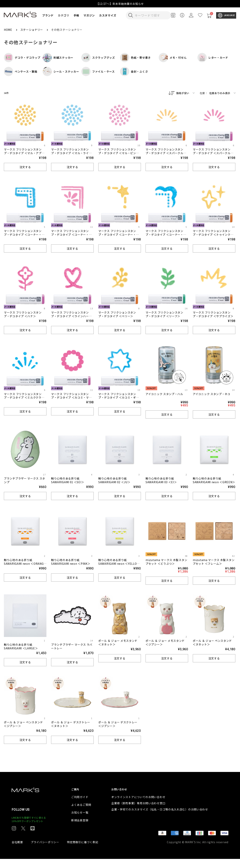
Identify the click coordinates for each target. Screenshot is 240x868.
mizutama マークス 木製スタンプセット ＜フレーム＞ (214, 562)
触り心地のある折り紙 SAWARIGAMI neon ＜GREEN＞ (214, 481)
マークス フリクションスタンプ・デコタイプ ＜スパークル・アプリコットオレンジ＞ (166, 153)
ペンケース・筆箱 (21, 71)
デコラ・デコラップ (22, 58)
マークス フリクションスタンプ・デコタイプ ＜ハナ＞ (23, 315)
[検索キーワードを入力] (151, 15)
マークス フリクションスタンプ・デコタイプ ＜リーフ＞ (164, 315)
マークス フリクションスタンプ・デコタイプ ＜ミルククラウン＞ (24, 398)
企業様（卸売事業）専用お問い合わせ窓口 (138, 812)
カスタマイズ (108, 15)
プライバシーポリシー (45, 851)
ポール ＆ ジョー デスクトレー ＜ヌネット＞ (71, 724)
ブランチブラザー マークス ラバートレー (72, 647)
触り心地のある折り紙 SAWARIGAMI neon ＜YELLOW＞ (119, 564)
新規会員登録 (80, 829)
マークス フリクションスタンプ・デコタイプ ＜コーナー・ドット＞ (24, 235)
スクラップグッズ (98, 58)
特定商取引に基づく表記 (83, 851)
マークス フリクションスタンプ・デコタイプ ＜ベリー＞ (117, 315)
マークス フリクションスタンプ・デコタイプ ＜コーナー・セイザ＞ (119, 235)
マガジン (89, 15)
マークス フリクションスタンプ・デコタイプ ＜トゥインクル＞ (213, 235)
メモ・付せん (173, 58)
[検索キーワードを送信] (131, 15)
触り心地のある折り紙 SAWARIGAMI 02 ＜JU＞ (114, 481)
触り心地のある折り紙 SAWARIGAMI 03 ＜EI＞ (161, 481)
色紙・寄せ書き (135, 58)
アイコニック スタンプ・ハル (164, 394)
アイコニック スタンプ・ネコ (212, 394)
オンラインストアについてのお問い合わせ (138, 806)
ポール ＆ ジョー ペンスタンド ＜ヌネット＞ (212, 643)
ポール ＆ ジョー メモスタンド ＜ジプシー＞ (165, 643)
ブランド (48, 15)
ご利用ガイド (80, 806)
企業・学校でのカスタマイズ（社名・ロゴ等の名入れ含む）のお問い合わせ (160, 818)
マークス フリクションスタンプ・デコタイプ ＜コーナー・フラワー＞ (71, 235)
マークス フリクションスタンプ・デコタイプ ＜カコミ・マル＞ (71, 398)
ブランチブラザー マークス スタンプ (24, 481)
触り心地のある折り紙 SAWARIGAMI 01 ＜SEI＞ (68, 481)
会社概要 (17, 851)
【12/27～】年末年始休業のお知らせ (120, 4)
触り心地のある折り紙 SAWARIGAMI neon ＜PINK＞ (71, 562)
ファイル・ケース (98, 71)
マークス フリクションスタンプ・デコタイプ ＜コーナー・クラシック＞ (166, 235)
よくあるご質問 (81, 814)
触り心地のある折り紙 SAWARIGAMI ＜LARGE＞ (21, 647)
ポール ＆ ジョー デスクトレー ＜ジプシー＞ (118, 724)
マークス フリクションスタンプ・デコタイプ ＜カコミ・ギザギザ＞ (119, 398)
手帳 (76, 15)
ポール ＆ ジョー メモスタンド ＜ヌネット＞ (118, 643)
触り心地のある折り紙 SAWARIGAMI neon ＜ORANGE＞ (25, 564)
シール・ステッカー (61, 71)
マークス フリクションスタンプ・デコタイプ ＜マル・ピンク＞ (119, 153)
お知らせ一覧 (80, 822)
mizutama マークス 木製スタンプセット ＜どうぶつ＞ (166, 562)
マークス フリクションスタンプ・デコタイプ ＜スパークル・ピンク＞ (213, 153)
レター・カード (213, 58)
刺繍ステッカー (58, 58)
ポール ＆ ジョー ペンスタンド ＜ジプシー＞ (23, 724)
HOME (8, 30)
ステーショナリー (32, 30)
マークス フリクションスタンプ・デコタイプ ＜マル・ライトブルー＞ (71, 153)
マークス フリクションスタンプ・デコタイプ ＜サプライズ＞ (213, 315)
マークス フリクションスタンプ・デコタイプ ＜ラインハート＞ (71, 316)
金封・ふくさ (134, 71)
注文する (25, 167)
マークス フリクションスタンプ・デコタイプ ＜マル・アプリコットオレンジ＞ (24, 153)
